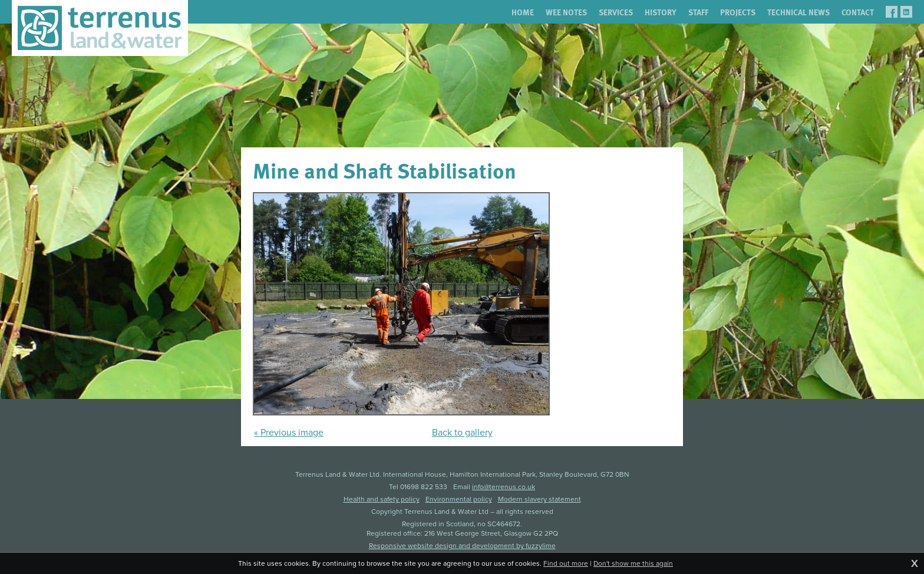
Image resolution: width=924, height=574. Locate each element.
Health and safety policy (382, 499)
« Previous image (289, 432)
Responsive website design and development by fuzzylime (462, 546)
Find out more (566, 563)
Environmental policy (459, 499)
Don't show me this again (633, 563)
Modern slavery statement (539, 499)
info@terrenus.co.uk (504, 487)
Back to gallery (462, 432)
